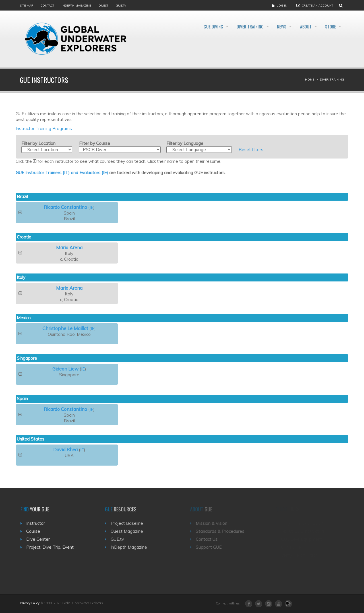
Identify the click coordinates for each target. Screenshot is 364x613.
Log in (282, 6)
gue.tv (121, 6)
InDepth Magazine (76, 6)
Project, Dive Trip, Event (52, 547)
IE (91, 207)
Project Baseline (130, 523)
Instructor (38, 523)
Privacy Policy (30, 603)
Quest (103, 6)
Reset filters (251, 150)
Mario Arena (69, 247)
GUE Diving (194, 27)
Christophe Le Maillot (65, 328)
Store (330, 27)
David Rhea (65, 450)
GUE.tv (121, 539)
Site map (26, 6)
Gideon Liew (65, 369)
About (301, 27)
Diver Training (236, 27)
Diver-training (332, 80)
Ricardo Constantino (65, 207)
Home (310, 80)
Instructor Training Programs (44, 128)
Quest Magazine (130, 531)
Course (35, 531)
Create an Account (318, 6)
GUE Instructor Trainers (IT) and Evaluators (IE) (62, 173)
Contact (47, 6)
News (272, 27)
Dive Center (40, 539)
